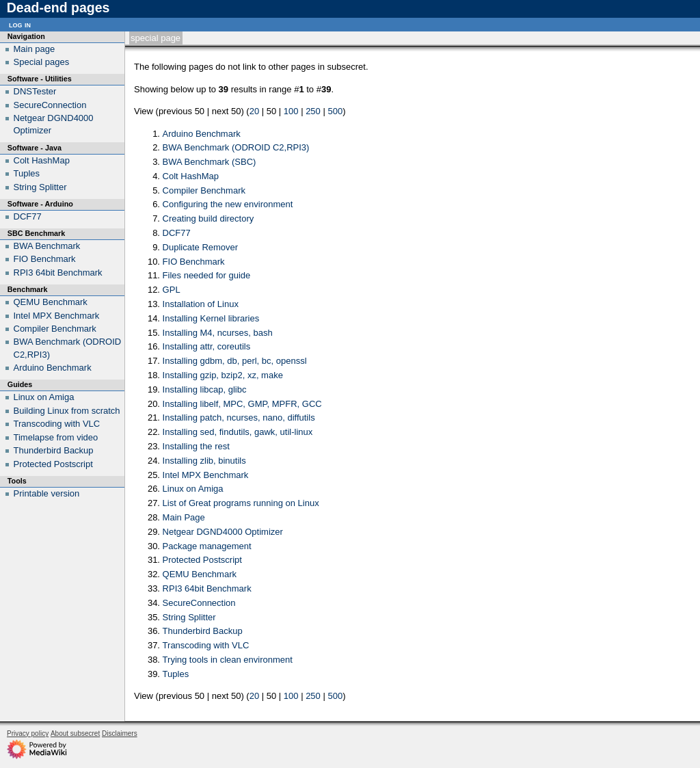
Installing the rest (196, 446)
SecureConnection (199, 603)
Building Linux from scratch (67, 411)
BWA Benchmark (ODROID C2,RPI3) (236, 147)
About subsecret (75, 733)
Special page (156, 38)
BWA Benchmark (47, 246)
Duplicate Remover (201, 247)
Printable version (47, 493)
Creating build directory (208, 219)
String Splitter (189, 617)
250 (313, 111)
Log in (20, 24)
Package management (207, 546)
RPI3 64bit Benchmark (207, 588)
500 (335, 111)
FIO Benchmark (194, 262)
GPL (172, 290)
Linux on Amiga (193, 489)
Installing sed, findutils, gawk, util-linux (238, 432)
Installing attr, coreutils (207, 346)
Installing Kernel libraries (211, 318)
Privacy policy (28, 733)
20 (254, 111)
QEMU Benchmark (200, 574)
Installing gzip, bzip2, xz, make (223, 375)
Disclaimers (120, 733)
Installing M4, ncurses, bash (218, 333)
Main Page (184, 517)
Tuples (176, 674)
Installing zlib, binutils (204, 461)
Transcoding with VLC (206, 645)
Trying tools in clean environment (228, 660)
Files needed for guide (207, 275)
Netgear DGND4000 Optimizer (223, 532)
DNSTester (35, 91)
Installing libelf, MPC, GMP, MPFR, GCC (242, 404)
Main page (35, 49)
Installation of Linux (201, 304)
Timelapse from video (56, 437)
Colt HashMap (191, 176)
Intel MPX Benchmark (206, 475)
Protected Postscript (202, 560)
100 (291, 111)
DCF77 (177, 233)
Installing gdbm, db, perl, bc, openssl (235, 361)
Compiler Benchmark (204, 190)
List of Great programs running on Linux (241, 503)
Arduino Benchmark (202, 134)
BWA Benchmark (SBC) (210, 162)
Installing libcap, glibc (205, 389)
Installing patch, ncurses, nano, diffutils (239, 418)
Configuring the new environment (228, 204)
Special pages (42, 62)
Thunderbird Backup (203, 631)
